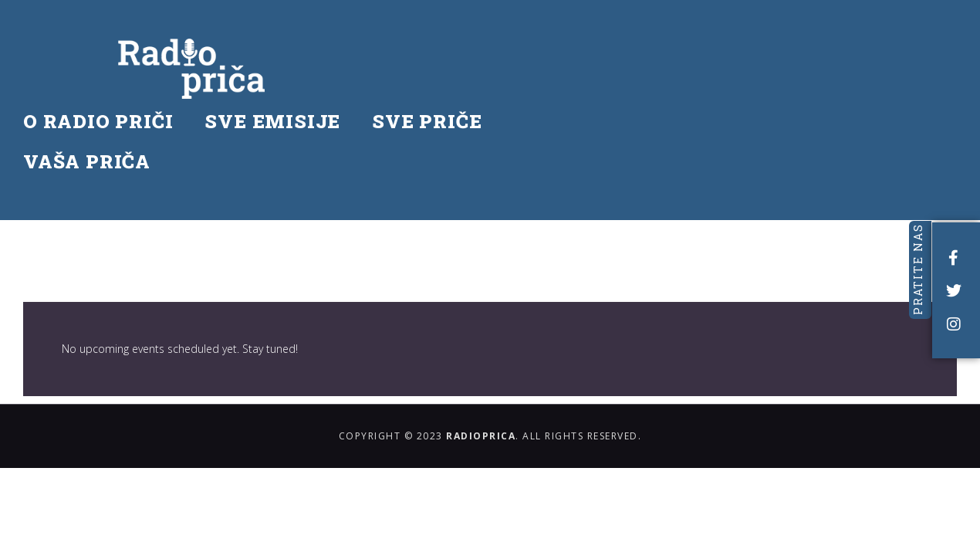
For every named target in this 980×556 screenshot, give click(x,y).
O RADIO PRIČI (137, 58)
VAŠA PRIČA (125, 98)
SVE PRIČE (465, 58)
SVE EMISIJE (311, 58)
